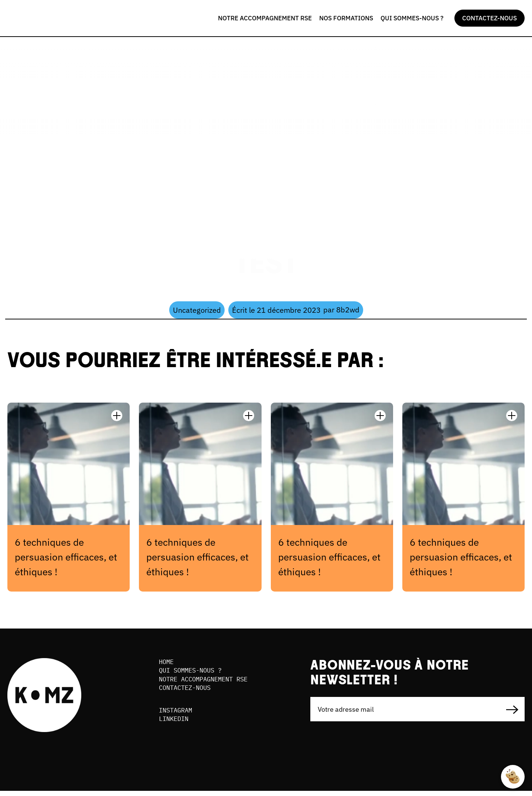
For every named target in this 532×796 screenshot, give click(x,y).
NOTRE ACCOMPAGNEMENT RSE (265, 18)
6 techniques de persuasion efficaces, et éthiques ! (66, 557)
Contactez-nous (187, 691)
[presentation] (366, 752)
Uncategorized (197, 310)
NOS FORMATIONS (346, 18)
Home (167, 662)
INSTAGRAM (177, 715)
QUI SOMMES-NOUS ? (412, 18)
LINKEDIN (175, 724)
